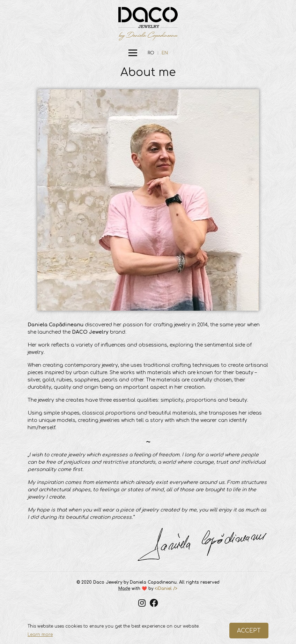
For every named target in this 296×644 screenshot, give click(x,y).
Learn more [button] (40, 635)
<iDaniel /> (166, 589)
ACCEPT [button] (249, 631)
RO (151, 53)
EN (165, 53)
